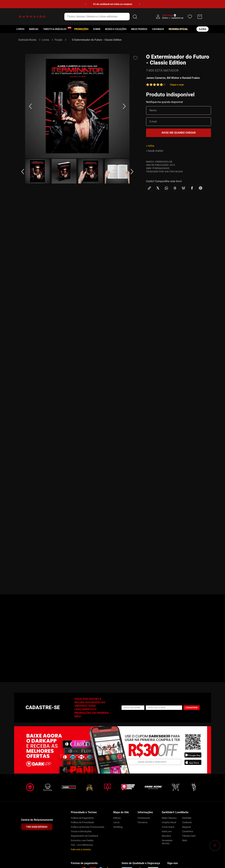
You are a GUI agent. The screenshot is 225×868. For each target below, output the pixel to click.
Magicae (187, 827)
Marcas (34, 29)
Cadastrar (191, 708)
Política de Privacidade (82, 822)
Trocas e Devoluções (81, 831)
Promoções (81, 29)
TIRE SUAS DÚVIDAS (37, 827)
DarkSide (187, 818)
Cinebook (187, 822)
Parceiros (143, 822)
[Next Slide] (140, 4)
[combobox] (101, 17)
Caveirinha (188, 831)
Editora (117, 818)
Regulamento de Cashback (85, 836)
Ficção (59, 40)
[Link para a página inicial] (29, 40)
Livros (20, 29)
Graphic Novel (169, 822)
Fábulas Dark (189, 836)
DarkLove (167, 831)
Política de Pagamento (82, 818)
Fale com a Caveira (81, 849)
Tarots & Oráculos (55, 29)
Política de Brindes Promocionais (88, 827)
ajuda (203, 29)
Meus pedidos (139, 29)
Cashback (158, 29)
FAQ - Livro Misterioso (82, 845)
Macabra (166, 836)
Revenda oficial (178, 29)
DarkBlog (118, 827)
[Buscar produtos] (135, 17)
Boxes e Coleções (116, 29)
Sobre (97, 29)
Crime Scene (168, 827)
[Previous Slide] (85, 4)
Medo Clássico (169, 818)
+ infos (150, 146)
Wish (185, 840)
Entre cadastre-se (173, 18)
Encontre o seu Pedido (82, 840)
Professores (144, 818)
